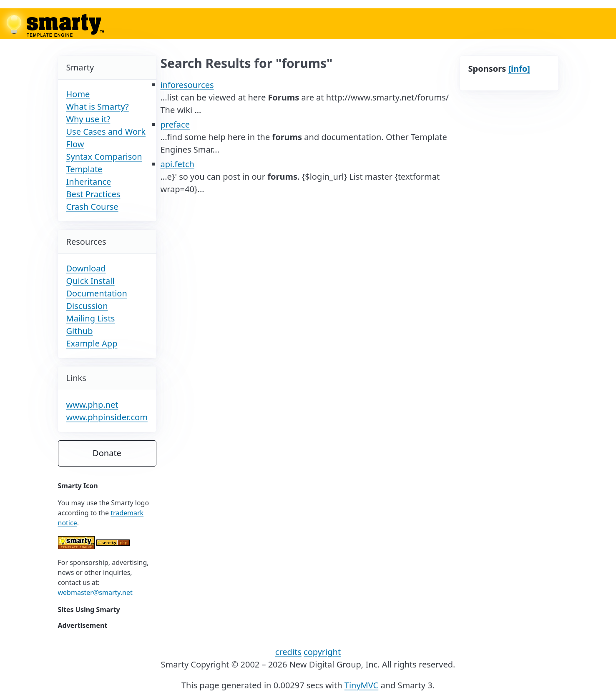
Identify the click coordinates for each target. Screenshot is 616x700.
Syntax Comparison (104, 157)
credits (288, 652)
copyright (322, 652)
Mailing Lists (91, 318)
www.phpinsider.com (107, 417)
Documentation (97, 293)
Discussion (87, 306)
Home (78, 94)
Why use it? (88, 119)
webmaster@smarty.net (95, 592)
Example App (92, 343)
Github (80, 331)
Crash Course (92, 207)
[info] (519, 69)
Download (86, 268)
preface (175, 124)
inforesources (187, 85)
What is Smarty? (98, 107)
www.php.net (92, 405)
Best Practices (93, 194)
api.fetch (177, 164)
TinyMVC (361, 685)
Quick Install (91, 281)
